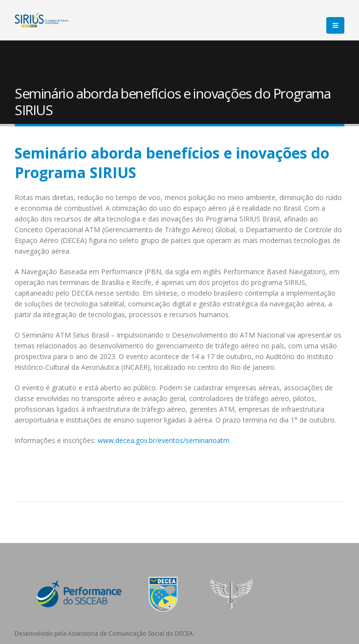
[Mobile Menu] (335, 25)
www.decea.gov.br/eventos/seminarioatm (164, 440)
